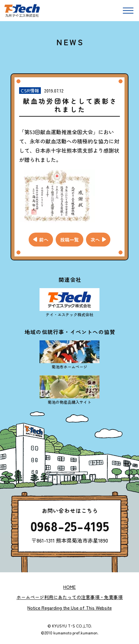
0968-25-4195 (70, 526)
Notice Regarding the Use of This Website (69, 608)
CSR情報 (30, 91)
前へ (44, 240)
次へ (95, 240)
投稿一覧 (69, 240)
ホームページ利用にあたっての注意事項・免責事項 (69, 597)
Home (69, 587)
